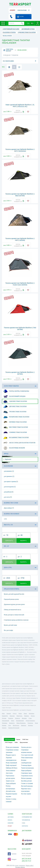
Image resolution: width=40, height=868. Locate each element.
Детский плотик (11, 791)
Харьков (9, 713)
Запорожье (31, 713)
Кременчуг (12, 723)
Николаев (12, 716)
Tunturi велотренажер (27, 768)
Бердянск (30, 725)
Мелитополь (16, 725)
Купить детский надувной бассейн (14, 594)
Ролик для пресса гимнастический (14, 615)
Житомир (24, 718)
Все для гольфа (8, 630)
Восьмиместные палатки (16, 438)
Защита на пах (10, 781)
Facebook (12, 854)
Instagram (12, 859)
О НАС (24, 823)
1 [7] (5, 519)
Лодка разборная (11, 783)
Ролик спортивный (11, 763)
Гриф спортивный (11, 765)
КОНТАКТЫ (25, 826)
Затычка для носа (26, 747)
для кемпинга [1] (9, 471)
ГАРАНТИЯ (11, 823)
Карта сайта (30, 866)
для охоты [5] (8, 497)
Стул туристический (27, 755)
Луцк (10, 725)
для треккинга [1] (9, 476)
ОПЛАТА (10, 820)
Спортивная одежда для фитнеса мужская (16, 620)
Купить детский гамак (10, 625)
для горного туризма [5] (11, 482)
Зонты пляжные (11, 771)
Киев (3, 713)
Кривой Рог (5, 716)
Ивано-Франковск (21, 723)
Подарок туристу (11, 755)
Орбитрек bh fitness (12, 768)
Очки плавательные (27, 758)
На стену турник (26, 794)
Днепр (20, 713)
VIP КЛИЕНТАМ (26, 820)
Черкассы (17, 718)
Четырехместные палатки (16, 417)
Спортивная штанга (27, 776)
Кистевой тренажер (27, 786)
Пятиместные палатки (15, 422)
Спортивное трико (26, 773)
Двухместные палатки (15, 407)
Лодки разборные (26, 771)
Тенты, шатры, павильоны (16, 391)
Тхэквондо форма (26, 765)
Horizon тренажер (26, 778)
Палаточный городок (14, 396)
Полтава (4, 718)
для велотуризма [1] (10, 487)
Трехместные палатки (15, 412)
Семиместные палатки (15, 432)
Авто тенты (9, 773)
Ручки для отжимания (12, 747)
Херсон (33, 716)
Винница (26, 716)
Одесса (15, 713)
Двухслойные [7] (9, 508)
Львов (25, 713)
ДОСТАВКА (11, 817)
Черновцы (5, 723)
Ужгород (4, 728)
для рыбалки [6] (9, 492)
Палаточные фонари (14, 448)
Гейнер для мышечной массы (12, 610)
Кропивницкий (20, 721)
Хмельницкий (5, 721)
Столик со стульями (27, 783)
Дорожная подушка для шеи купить (14, 604)
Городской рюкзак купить (11, 599)
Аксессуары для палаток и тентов (19, 443)
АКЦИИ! (12, 10)
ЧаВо (16, 742)
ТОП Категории (9, 739)
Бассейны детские (26, 781)
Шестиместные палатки (16, 427)
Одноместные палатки (15, 401)
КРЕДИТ (10, 826)
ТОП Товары (9, 742)
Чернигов (11, 718)
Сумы (30, 718)
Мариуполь (19, 716)
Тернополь (30, 723)
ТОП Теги (25, 739)
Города (18, 739)
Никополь (24, 725)
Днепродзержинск (30, 721)
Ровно (12, 721)
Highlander (7, 459)
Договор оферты (20, 867)
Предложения (24, 742)
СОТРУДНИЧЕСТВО (27, 817)
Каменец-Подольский (14, 728)
